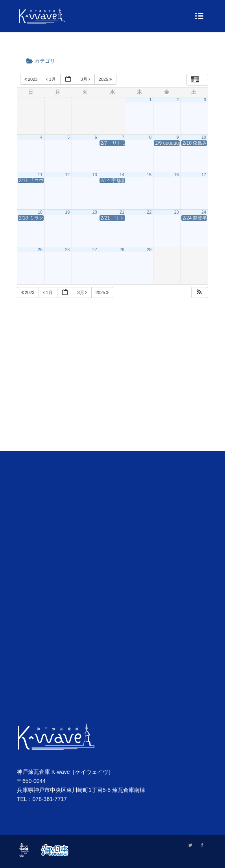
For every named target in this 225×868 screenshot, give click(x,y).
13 (95, 175)
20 (95, 212)
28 (122, 250)
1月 (51, 79)
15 (149, 175)
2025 (106, 79)
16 (177, 175)
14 (122, 175)
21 (122, 212)
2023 (32, 79)
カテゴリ (43, 61)
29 (149, 250)
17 (204, 175)
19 (67, 212)
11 (40, 175)
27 (95, 250)
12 (67, 175)
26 (67, 250)
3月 (86, 79)
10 (204, 137)
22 (149, 212)
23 (177, 212)
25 (40, 250)
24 (204, 212)
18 (40, 212)
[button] (199, 293)
